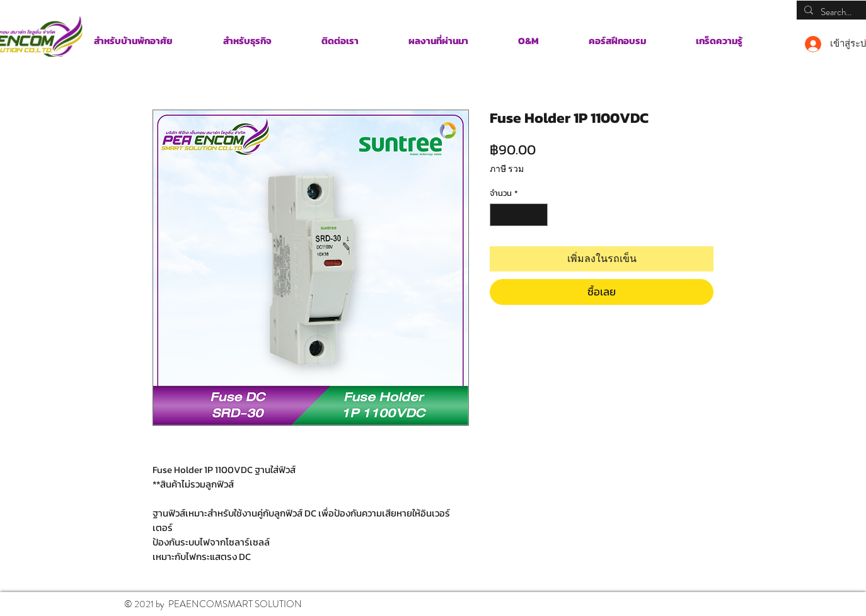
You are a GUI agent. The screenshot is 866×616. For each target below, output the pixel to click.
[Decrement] (499, 215)
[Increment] (539, 215)
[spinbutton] (519, 215)
